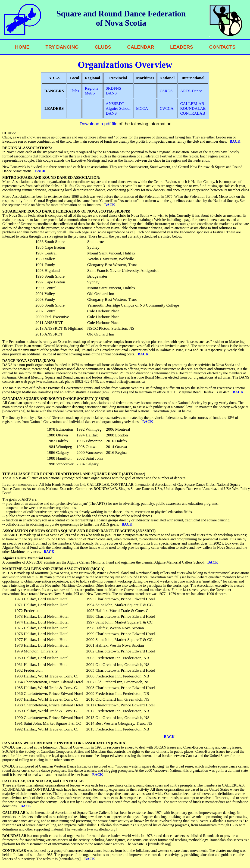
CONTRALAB (193, 113)
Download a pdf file (98, 124)
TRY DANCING (62, 47)
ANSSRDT (115, 103)
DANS (111, 93)
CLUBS (103, 47)
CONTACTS (222, 47)
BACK (234, 141)
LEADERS (182, 47)
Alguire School (118, 108)
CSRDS (166, 91)
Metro (90, 93)
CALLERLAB (192, 103)
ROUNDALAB (193, 108)
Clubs (74, 91)
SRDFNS (114, 88)
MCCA (142, 108)
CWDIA (167, 108)
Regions (91, 88)
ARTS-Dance (191, 91)
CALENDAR (141, 47)
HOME (22, 47)
